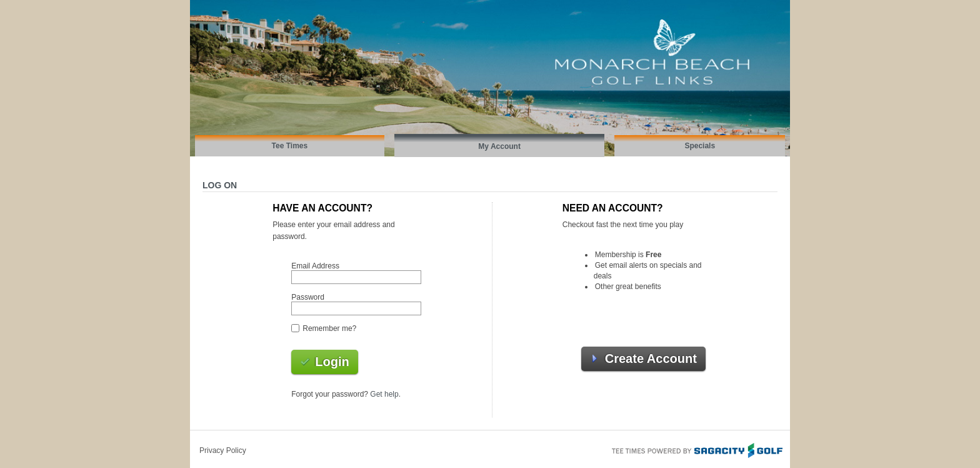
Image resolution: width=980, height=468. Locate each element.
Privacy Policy (223, 450)
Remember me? (329, 328)
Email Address (315, 266)
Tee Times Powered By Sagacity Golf (696, 449)
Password (308, 297)
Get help (384, 394)
